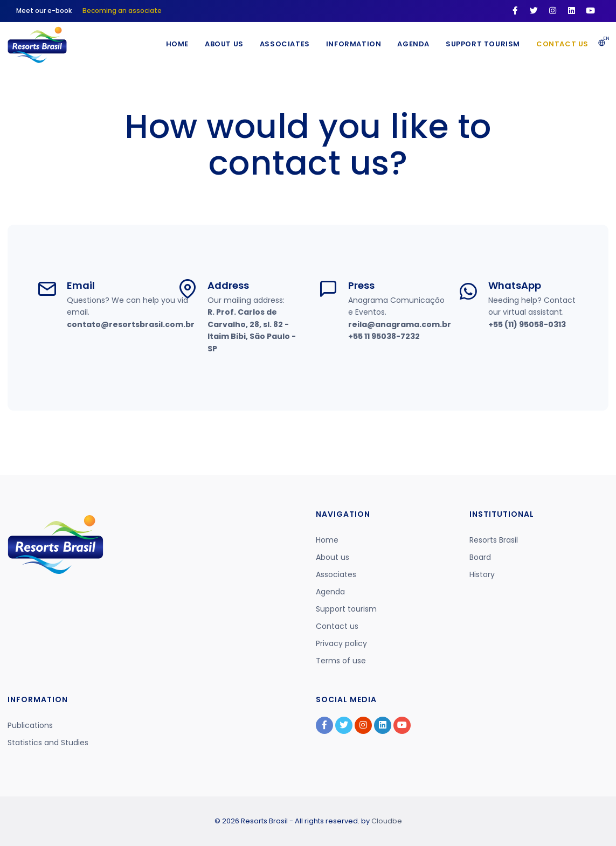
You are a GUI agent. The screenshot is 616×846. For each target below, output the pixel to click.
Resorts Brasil (494, 540)
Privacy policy (341, 643)
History (482, 574)
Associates (285, 44)
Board (480, 557)
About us (333, 557)
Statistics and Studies (48, 743)
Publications (30, 725)
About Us (224, 44)
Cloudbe (387, 821)
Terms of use (341, 661)
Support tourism (346, 609)
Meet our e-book (44, 11)
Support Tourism (483, 44)
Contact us (562, 44)
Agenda (413, 44)
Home (177, 44)
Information (354, 44)
